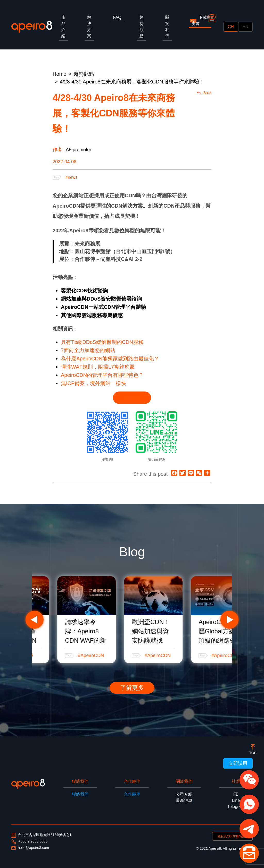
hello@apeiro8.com (30, 848)
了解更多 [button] (132, 688)
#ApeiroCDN (137, 656)
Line (236, 800)
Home (59, 74)
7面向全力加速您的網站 (88, 350)
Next (229, 620)
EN (245, 27)
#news (71, 177)
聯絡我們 (80, 794)
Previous (35, 620)
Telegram (236, 807)
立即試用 (238, 763)
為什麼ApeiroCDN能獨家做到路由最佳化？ (110, 359)
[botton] (253, 749)
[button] (249, 780)
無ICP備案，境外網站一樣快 (93, 383)
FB (236, 794)
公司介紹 (184, 794)
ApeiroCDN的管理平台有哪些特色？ (102, 375)
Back (204, 93)
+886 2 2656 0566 (29, 841)
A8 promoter (79, 150)
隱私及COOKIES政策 (232, 836)
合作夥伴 (132, 794)
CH (231, 27)
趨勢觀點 (84, 74)
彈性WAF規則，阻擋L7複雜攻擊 (98, 367)
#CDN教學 (68, 656)
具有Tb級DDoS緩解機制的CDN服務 (102, 342)
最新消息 (184, 800)
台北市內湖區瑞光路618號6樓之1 (41, 835)
